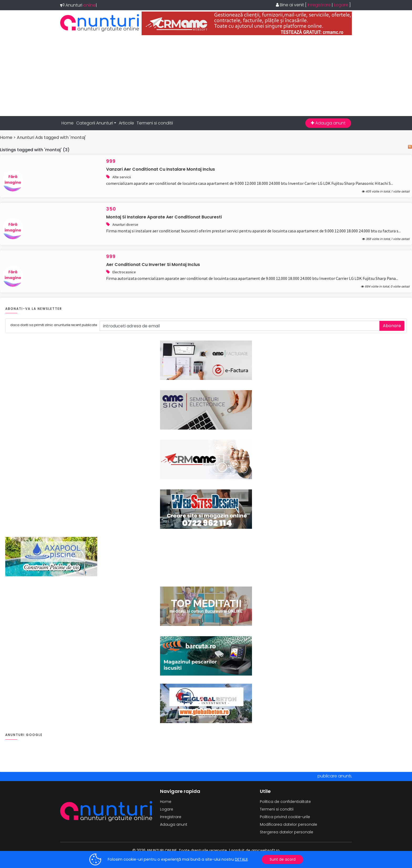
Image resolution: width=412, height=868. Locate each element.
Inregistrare (319, 5)
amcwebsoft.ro (266, 850)
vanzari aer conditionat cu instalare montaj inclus (161, 169)
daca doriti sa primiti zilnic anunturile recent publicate (54, 325)
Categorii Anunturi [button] (95, 123)
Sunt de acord (283, 859)
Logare (341, 5)
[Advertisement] (206, 75)
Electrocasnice (124, 272)
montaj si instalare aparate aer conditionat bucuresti (164, 217)
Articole (126, 123)
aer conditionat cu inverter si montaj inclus (153, 265)
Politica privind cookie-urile (285, 817)
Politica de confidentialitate (285, 802)
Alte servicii (122, 177)
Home (68, 123)
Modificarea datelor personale (289, 824)
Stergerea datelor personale (287, 832)
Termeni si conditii (155, 123)
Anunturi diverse (125, 224)
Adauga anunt (328, 123)
